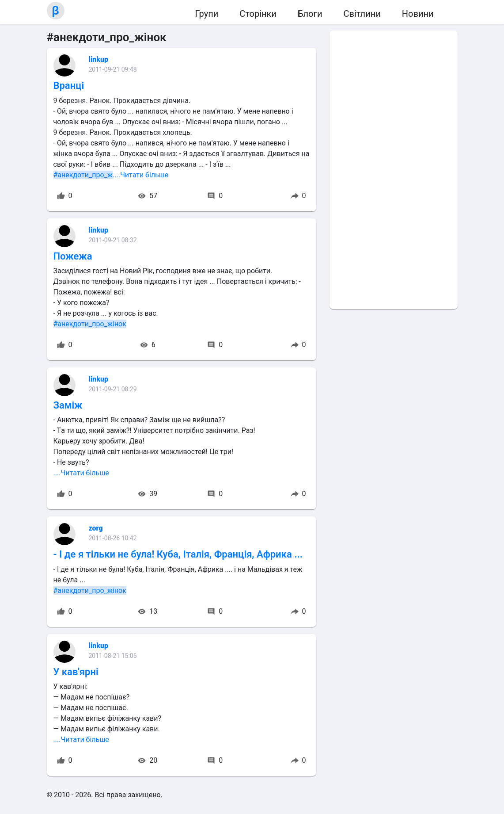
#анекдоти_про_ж (83, 175)
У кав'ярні (76, 672)
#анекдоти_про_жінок (90, 324)
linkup (99, 59)
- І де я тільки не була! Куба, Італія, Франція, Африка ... (178, 554)
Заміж (68, 405)
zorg (96, 528)
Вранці (69, 86)
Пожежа (73, 256)
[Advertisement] (394, 170)
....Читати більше (140, 175)
